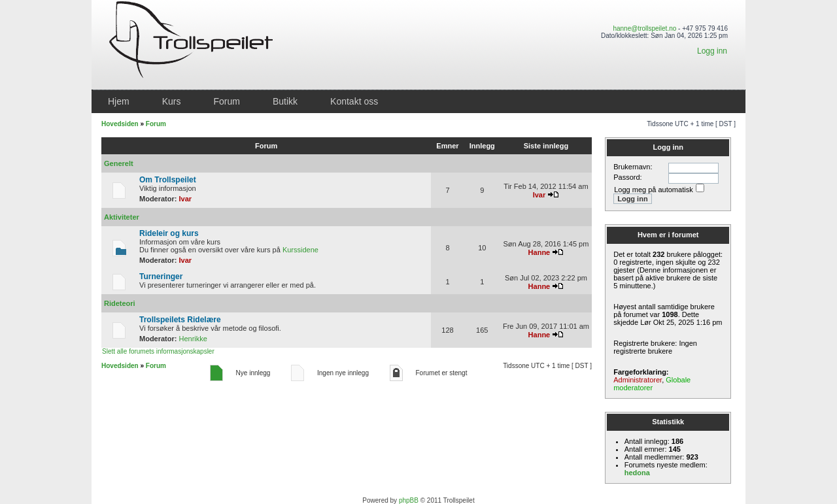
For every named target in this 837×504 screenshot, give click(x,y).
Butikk (285, 101)
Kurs (172, 101)
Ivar (186, 199)
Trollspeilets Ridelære (180, 320)
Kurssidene (300, 250)
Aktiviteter (122, 217)
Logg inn (712, 51)
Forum (226, 101)
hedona (637, 473)
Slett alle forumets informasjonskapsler (158, 351)
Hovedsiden (120, 124)
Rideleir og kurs (169, 233)
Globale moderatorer (652, 384)
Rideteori (120, 303)
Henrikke (193, 339)
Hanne (539, 252)
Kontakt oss (354, 101)
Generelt (119, 163)
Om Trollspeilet (168, 180)
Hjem (119, 101)
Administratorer (638, 380)
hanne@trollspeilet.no (644, 28)
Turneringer (161, 277)
